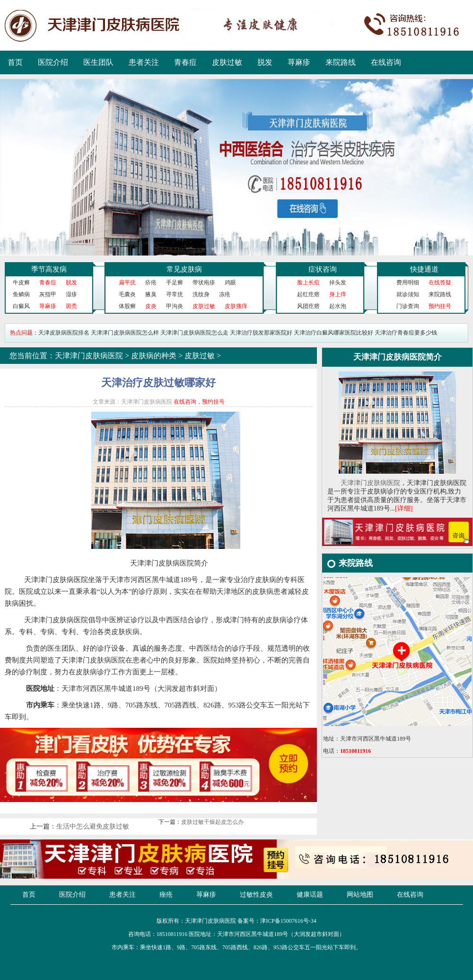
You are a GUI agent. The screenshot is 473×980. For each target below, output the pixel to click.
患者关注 (144, 62)
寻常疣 (175, 294)
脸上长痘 (308, 283)
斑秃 (71, 306)
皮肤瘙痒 (236, 306)
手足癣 (175, 283)
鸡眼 (230, 283)
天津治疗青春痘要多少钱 (406, 333)
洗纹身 (201, 294)
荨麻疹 (299, 62)
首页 (15, 62)
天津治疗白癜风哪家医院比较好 (333, 333)
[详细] (404, 508)
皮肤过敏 (227, 62)
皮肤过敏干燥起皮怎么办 (212, 822)
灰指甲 (48, 294)
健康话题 (310, 895)
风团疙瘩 (308, 306)
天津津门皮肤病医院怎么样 (125, 333)
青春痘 (185, 62)
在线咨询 (386, 62)
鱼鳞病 (21, 294)
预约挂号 (440, 306)
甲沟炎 (175, 306)
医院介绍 (53, 62)
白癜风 (21, 306)
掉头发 (338, 283)
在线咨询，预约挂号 (199, 402)
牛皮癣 (21, 283)
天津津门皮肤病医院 (89, 356)
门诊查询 (408, 306)
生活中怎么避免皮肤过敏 (93, 826)
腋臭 (151, 294)
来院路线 (341, 62)
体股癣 (127, 306)
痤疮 (166, 895)
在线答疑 (440, 283)
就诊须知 (408, 294)
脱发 (265, 62)
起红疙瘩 (308, 294)
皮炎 (151, 306)
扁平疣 (127, 283)
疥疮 (151, 283)
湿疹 (71, 294)
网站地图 (360, 895)
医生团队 (98, 62)
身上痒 (338, 294)
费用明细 (408, 283)
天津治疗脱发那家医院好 (261, 333)
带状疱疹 (204, 283)
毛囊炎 (127, 294)
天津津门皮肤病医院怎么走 (194, 333)
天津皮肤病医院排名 (64, 333)
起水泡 (338, 306)
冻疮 (225, 294)
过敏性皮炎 (256, 895)
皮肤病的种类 (154, 356)
